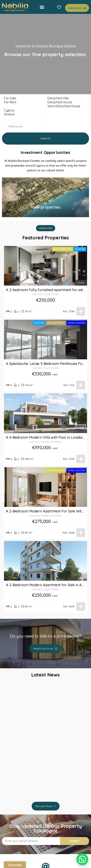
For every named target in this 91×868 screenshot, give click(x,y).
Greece (24, 114)
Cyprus (24, 110)
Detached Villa (67, 98)
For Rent (24, 102)
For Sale (24, 98)
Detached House (67, 102)
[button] (42, 7)
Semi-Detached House (67, 106)
